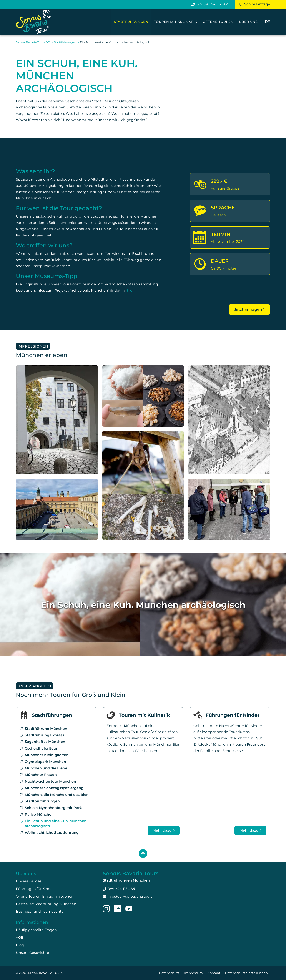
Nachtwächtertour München (50, 781)
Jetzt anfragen (248, 309)
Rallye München (39, 814)
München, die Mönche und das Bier (56, 795)
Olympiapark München (45, 762)
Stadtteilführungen (42, 801)
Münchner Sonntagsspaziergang (54, 788)
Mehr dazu (162, 830)
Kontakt (214, 973)
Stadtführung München (46, 729)
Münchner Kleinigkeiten (47, 755)
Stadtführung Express (44, 735)
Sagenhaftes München (45, 742)
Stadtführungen (131, 22)
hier (130, 290)
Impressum (193, 973)
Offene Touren (218, 22)
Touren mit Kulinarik (176, 22)
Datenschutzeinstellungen (246, 973)
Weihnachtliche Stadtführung (52, 833)
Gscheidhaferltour (41, 748)
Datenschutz (169, 973)
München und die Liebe (46, 768)
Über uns (248, 22)
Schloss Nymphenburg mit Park (53, 808)
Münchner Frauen (41, 775)
